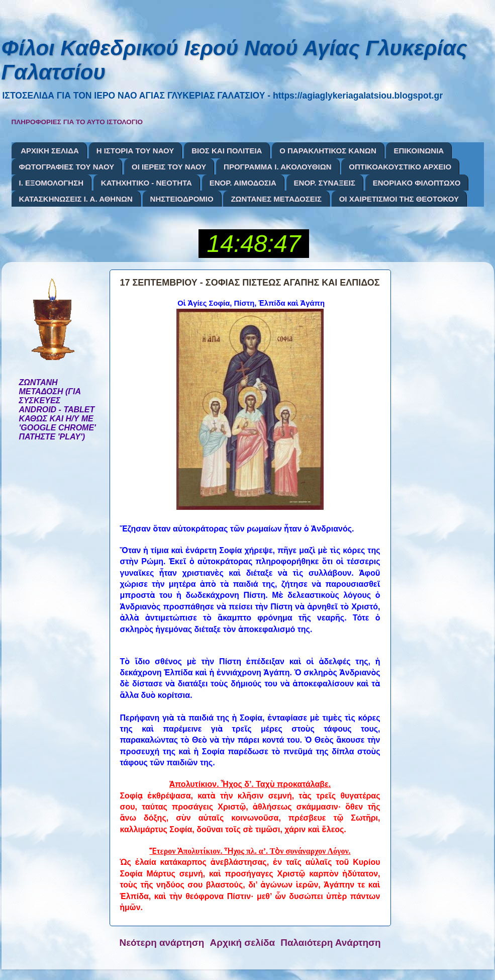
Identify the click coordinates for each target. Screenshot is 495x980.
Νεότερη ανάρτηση (162, 943)
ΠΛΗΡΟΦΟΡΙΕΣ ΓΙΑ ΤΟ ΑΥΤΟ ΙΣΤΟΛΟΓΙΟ (77, 122)
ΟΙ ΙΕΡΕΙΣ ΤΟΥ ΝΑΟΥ (169, 167)
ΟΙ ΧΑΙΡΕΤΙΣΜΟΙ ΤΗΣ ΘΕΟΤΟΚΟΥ (399, 199)
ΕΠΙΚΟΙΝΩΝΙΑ (419, 151)
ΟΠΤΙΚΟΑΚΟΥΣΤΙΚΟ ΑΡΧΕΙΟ (400, 167)
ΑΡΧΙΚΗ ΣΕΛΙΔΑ (50, 151)
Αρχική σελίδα (243, 943)
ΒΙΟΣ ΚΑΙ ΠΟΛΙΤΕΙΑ (227, 151)
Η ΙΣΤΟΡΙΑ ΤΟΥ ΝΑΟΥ (135, 151)
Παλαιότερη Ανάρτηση (330, 943)
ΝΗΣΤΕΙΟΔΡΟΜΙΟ (182, 199)
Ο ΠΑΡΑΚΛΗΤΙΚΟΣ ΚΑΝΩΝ (328, 151)
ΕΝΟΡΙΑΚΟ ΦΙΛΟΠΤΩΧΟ (417, 183)
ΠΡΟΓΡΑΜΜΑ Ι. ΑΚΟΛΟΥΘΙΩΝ (277, 167)
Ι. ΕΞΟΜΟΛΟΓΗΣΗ (52, 183)
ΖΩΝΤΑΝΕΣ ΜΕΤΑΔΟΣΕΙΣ (276, 199)
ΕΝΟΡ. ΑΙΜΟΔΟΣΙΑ (243, 183)
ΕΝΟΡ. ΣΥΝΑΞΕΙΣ (325, 183)
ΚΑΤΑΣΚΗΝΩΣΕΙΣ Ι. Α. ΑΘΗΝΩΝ (76, 199)
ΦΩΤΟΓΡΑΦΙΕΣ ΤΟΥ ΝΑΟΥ (67, 167)
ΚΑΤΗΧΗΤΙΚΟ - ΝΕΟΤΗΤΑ (146, 183)
